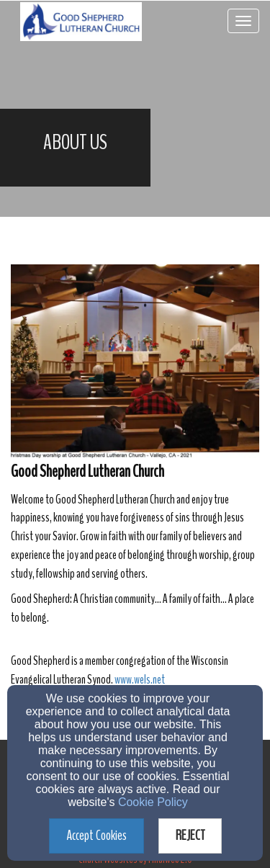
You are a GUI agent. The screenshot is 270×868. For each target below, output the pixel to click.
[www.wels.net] (140, 680)
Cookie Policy (153, 802)
